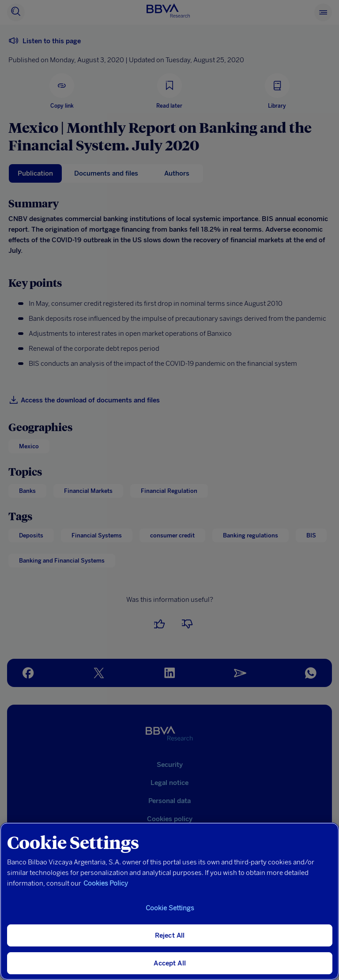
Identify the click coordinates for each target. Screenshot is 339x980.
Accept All (170, 963)
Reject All (170, 935)
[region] (169, 901)
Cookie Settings (170, 908)
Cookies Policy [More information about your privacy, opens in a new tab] (106, 883)
